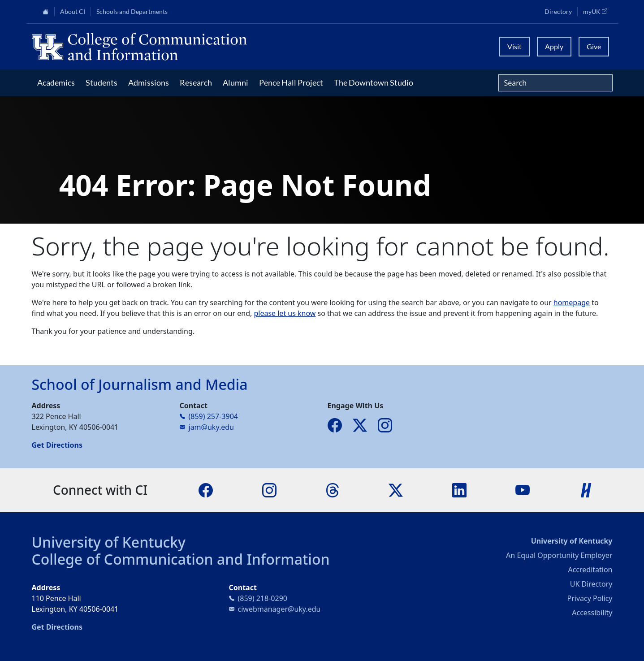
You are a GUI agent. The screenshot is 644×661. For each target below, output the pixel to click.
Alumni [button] (236, 82)
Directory (558, 12)
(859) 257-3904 (213, 416)
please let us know (285, 313)
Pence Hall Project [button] (291, 82)
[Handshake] (586, 489)
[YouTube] (523, 489)
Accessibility (592, 613)
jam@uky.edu (211, 427)
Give (594, 46)
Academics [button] (56, 82)
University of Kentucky (109, 542)
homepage (572, 302)
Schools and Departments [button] (132, 12)
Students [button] (102, 82)
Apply (554, 46)
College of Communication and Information (181, 559)
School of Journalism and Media (140, 384)
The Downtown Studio (374, 82)
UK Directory (591, 584)
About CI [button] (73, 12)
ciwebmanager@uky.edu (279, 609)
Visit (514, 46)
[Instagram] (269, 489)
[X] (396, 489)
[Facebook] (206, 489)
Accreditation (590, 570)
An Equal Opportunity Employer (559, 555)
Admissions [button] (149, 82)
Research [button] (196, 82)
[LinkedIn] (459, 489)
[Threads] (333, 489)
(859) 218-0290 (263, 598)
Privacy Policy (590, 598)
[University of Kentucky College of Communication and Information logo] (250, 47)
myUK (598, 11)
